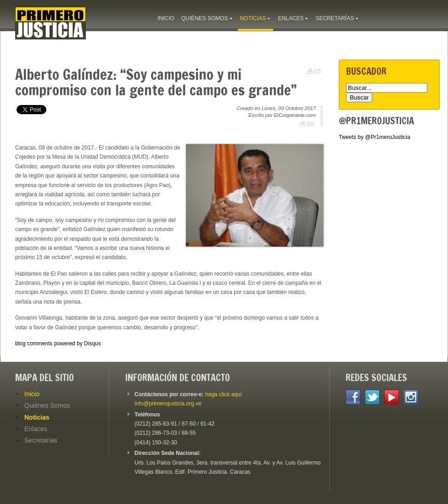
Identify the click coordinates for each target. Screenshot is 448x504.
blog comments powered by (58, 343)
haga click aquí (224, 394)
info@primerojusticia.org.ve (168, 404)
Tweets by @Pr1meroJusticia (375, 137)
